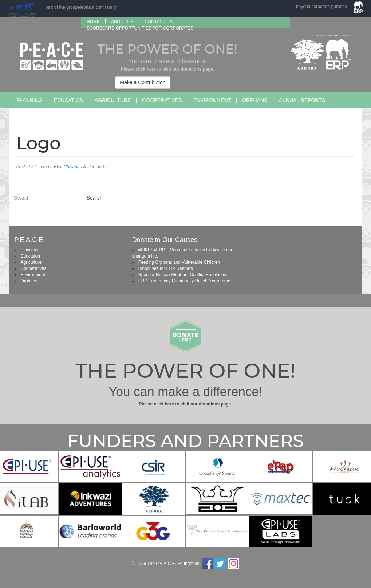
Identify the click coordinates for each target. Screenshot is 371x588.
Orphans (255, 100)
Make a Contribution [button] (143, 82)
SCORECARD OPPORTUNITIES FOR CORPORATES (140, 28)
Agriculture (113, 100)
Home (93, 22)
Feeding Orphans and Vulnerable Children (179, 262)
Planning (29, 100)
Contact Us (159, 22)
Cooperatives (162, 100)
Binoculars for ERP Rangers (166, 268)
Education (69, 100)
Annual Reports (302, 100)
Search (95, 198)
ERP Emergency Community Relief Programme (184, 281)
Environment (212, 100)
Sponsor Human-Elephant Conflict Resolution (182, 275)
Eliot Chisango (68, 167)
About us (122, 22)
